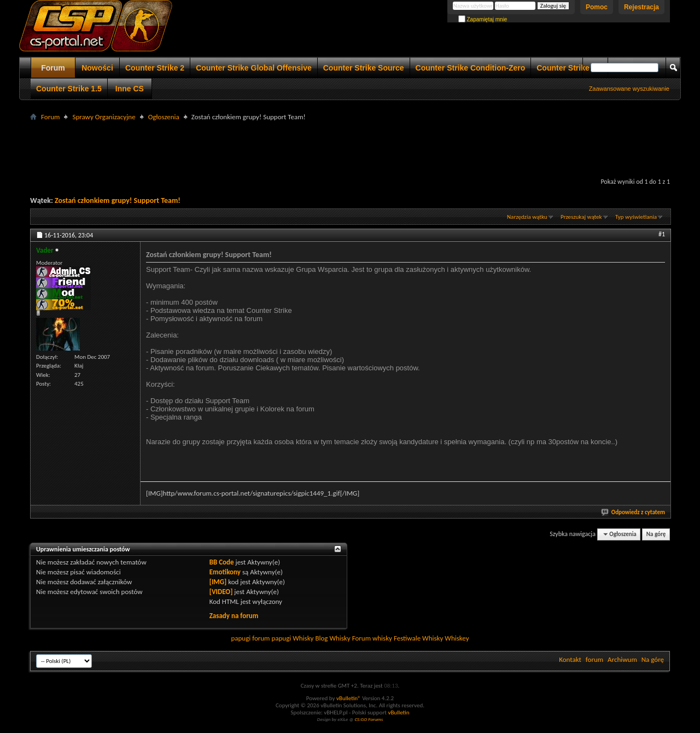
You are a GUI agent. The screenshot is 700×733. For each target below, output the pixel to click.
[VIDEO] (221, 592)
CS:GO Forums (369, 719)
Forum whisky (372, 638)
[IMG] (218, 582)
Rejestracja (641, 7)
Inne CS (130, 89)
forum (594, 659)
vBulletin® (349, 698)
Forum (53, 68)
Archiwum (622, 659)
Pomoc (597, 7)
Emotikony (225, 572)
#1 (662, 234)
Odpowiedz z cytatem (634, 512)
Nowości (97, 68)
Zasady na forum (234, 616)
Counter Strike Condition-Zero (471, 68)
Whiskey (457, 638)
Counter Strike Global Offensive (254, 68)
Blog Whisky (332, 638)
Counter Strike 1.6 (569, 68)
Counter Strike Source (364, 68)
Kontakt (570, 659)
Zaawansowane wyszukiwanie (629, 89)
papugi (241, 638)
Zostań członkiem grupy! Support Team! (118, 200)
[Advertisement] (350, 148)
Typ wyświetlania (636, 217)
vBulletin (398, 712)
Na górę (656, 534)
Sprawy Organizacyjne (104, 117)
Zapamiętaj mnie (483, 19)
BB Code (222, 562)
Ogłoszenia (164, 117)
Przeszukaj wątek (581, 217)
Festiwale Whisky (418, 638)
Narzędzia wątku (527, 217)
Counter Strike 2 (155, 68)
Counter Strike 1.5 (69, 89)
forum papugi (272, 638)
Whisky (303, 638)
